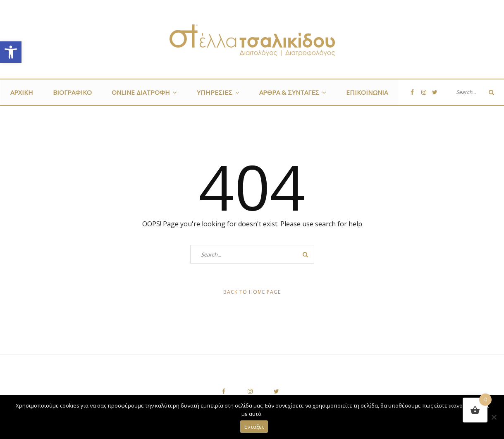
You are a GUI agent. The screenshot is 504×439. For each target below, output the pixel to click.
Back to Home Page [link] (252, 292)
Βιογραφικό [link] (72, 92)
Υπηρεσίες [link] (215, 92)
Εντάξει (254, 427)
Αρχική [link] (22, 92)
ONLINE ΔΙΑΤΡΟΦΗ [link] (141, 92)
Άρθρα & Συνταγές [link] (289, 92)
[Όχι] (494, 417)
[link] (11, 52)
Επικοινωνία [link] (367, 92)
